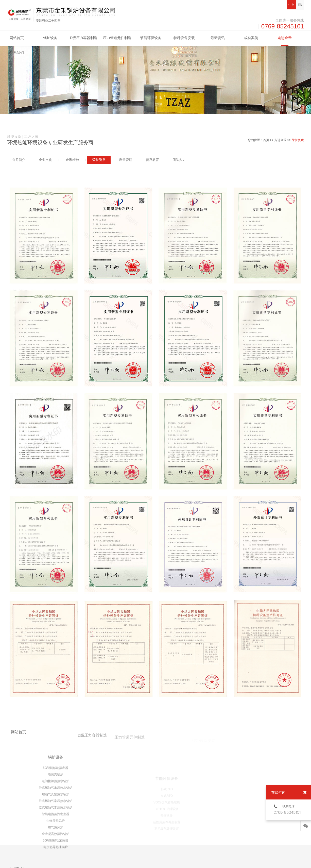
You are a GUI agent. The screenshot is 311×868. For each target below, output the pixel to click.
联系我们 (17, 53)
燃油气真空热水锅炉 (56, 849)
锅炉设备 (50, 38)
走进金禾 (285, 38)
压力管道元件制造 (117, 38)
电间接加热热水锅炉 (56, 836)
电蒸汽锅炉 (56, 829)
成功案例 (251, 38)
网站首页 (17, 38)
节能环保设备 (151, 38)
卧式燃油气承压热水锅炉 (56, 843)
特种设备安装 (184, 38)
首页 (266, 140)
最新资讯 (218, 38)
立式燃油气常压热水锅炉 (56, 862)
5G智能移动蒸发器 (56, 823)
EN (300, 5)
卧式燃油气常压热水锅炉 (56, 856)
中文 (291, 5)
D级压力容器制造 (84, 38)
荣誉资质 (298, 140)
